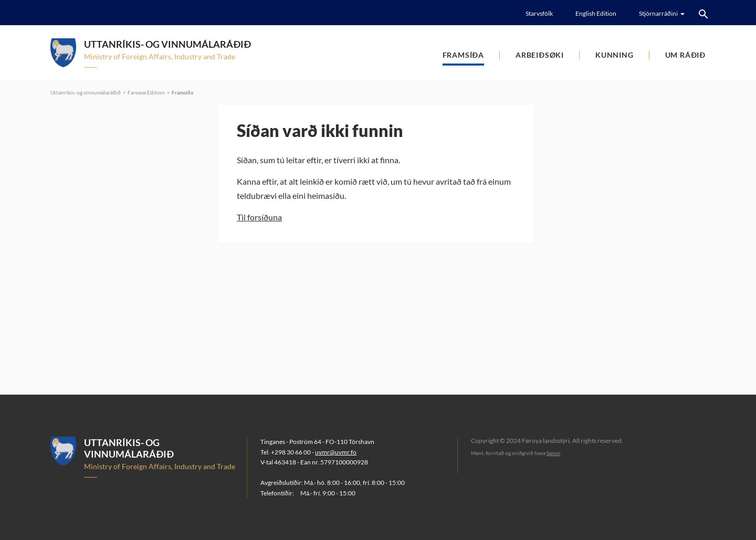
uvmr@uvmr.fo (336, 452)
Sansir (554, 453)
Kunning (615, 55)
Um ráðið (685, 55)
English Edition (596, 13)
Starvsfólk (539, 13)
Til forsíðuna (259, 217)
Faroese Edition (146, 92)
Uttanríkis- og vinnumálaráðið (86, 92)
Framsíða (463, 55)
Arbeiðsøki (540, 55)
